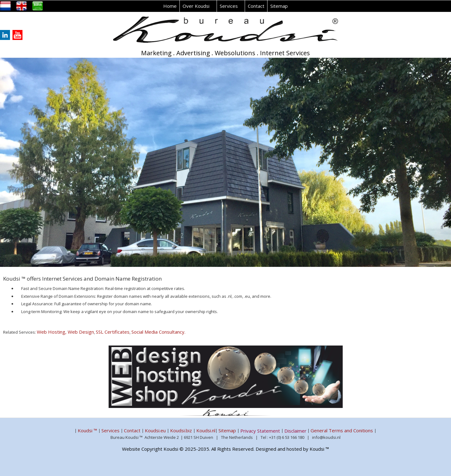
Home (170, 6)
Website (131, 449)
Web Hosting (52, 332)
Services (229, 6)
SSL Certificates (113, 332)
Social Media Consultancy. (158, 332)
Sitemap (279, 6)
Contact (256, 6)
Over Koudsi (196, 6)
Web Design (81, 332)
